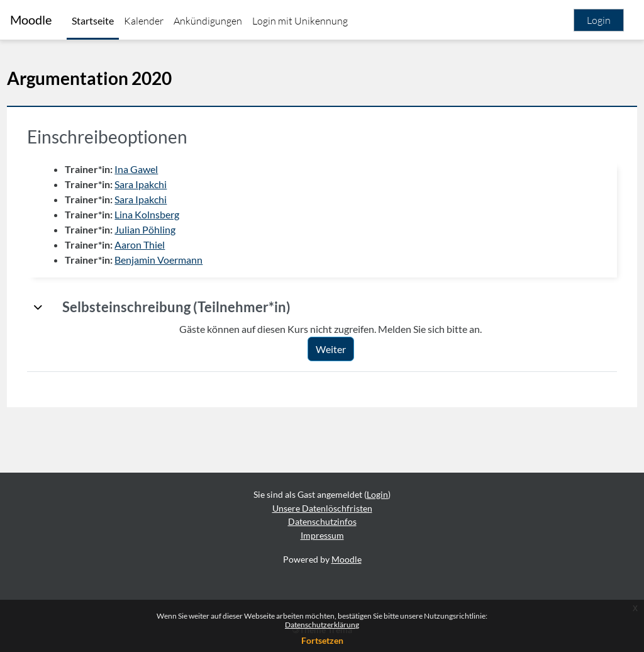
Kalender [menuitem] (144, 21)
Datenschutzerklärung (322, 625)
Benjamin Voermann (187, 260)
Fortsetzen (322, 640)
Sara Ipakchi (169, 184)
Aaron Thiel (168, 244)
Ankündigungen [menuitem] (208, 21)
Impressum (322, 535)
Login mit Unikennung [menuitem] (300, 21)
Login (599, 20)
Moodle (31, 20)
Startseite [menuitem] (93, 20)
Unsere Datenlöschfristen (322, 508)
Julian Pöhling (173, 229)
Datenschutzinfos (322, 521)
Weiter (345, 349)
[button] (67, 307)
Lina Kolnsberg (175, 214)
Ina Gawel (164, 169)
